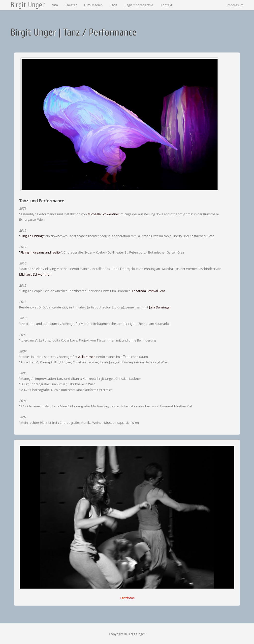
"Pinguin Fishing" (32, 236)
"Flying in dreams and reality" (41, 252)
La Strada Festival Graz (149, 291)
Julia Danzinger (160, 307)
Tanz (114, 5)
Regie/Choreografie (139, 5)
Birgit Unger (28, 5)
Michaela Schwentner (103, 214)
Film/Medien (93, 5)
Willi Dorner (86, 357)
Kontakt (166, 5)
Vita (55, 5)
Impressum (235, 5)
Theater (71, 5)
